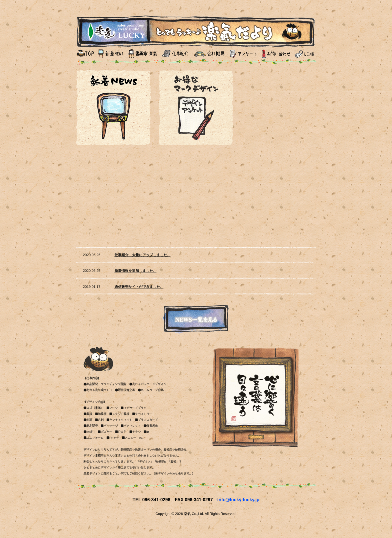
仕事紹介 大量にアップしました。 (142, 256)
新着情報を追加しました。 (135, 273)
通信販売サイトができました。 (139, 288)
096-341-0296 (156, 500)
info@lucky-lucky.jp (238, 500)
